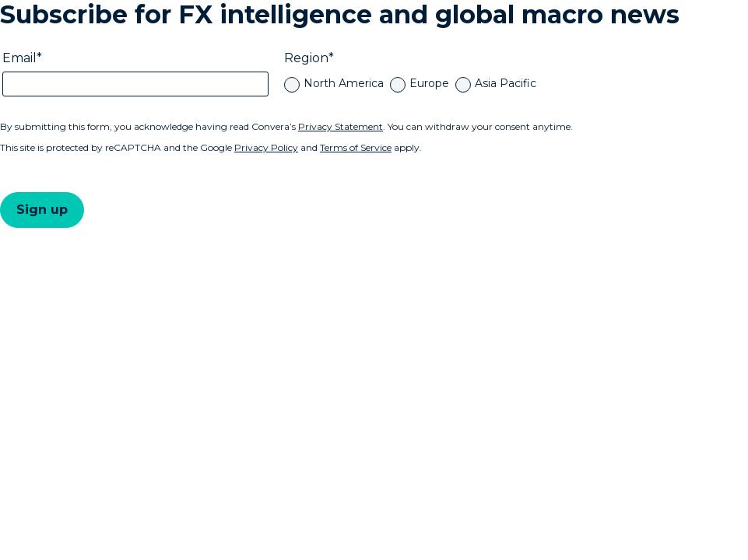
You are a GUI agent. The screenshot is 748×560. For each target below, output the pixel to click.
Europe (429, 83)
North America (344, 83)
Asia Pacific (506, 83)
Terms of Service (356, 147)
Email (19, 58)
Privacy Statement (341, 126)
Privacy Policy (266, 147)
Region (306, 58)
